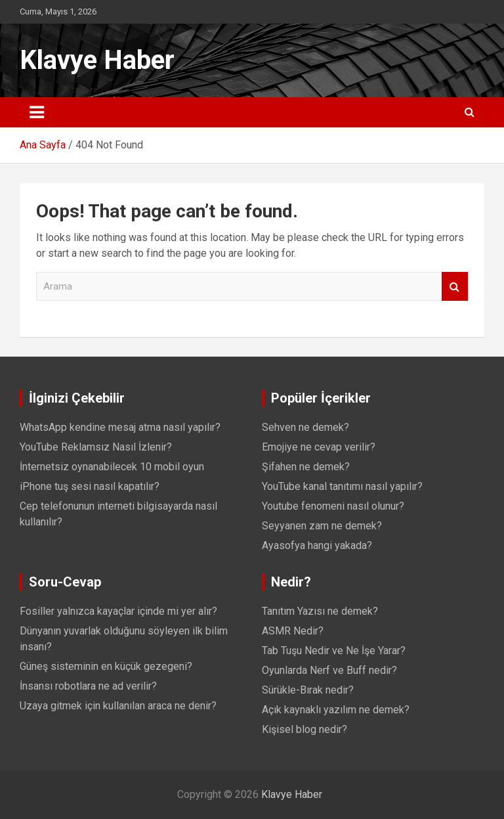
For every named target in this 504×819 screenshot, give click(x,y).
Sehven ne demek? (305, 427)
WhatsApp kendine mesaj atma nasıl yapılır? (120, 427)
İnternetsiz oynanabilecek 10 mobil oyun (112, 467)
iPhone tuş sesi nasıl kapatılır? (90, 486)
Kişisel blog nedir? (304, 729)
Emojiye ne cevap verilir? (319, 447)
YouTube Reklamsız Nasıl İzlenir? (96, 447)
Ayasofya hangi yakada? (317, 545)
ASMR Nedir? (293, 631)
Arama (455, 287)
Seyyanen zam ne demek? (322, 526)
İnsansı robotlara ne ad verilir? (88, 686)
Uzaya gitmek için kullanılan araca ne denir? (118, 706)
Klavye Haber (97, 60)
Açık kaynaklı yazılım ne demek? (336, 710)
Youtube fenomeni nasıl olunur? (333, 506)
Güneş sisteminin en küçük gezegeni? (106, 666)
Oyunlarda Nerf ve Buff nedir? (329, 670)
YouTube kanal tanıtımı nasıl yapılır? (342, 486)
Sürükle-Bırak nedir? (308, 690)
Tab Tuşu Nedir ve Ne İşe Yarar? (334, 651)
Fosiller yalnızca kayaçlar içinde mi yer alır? (118, 611)
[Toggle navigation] (37, 112)
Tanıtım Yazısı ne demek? (320, 611)
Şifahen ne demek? (306, 467)
